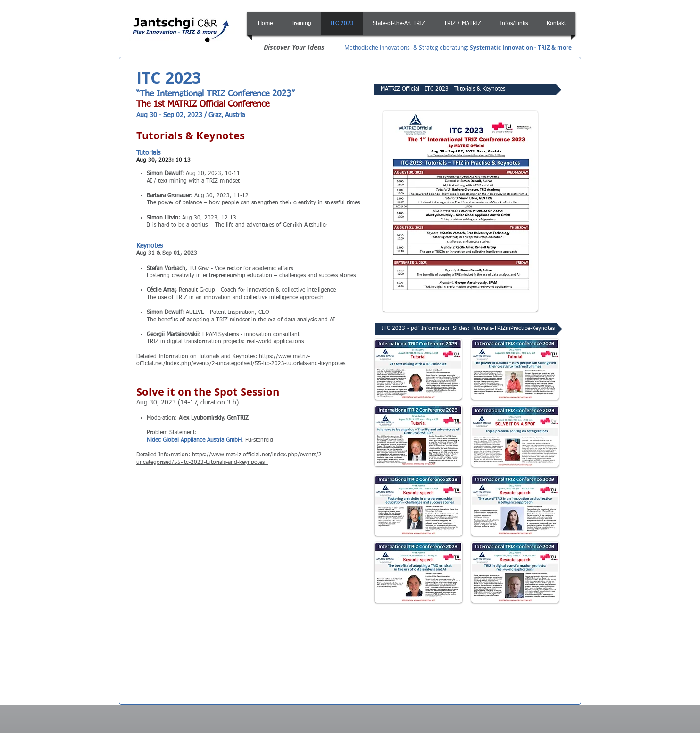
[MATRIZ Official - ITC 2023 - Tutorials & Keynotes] (467, 89)
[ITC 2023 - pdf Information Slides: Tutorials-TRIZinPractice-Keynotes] (468, 329)
